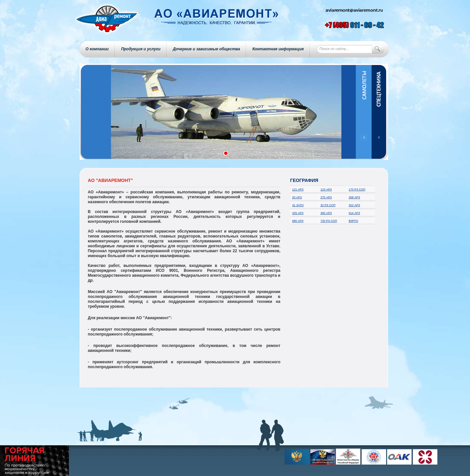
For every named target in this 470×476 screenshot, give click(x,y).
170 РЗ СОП (357, 189)
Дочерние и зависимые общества (207, 49)
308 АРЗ (354, 197)
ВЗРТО (353, 221)
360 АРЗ (326, 213)
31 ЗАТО (298, 205)
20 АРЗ (297, 197)
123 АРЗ (326, 189)
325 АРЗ (298, 213)
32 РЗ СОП (328, 205)
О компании (97, 49)
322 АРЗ (354, 205)
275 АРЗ (326, 197)
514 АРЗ (354, 213)
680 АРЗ (298, 221)
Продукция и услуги (141, 49)
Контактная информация (278, 49)
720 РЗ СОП (329, 221)
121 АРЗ (298, 189)
